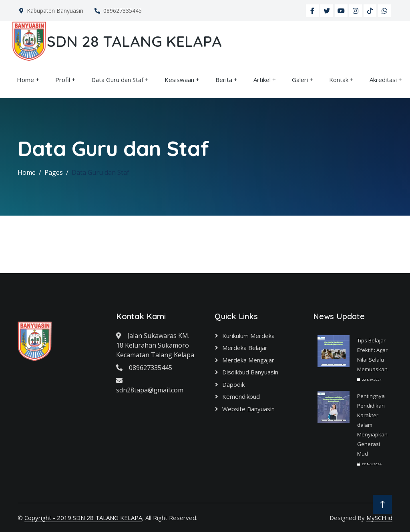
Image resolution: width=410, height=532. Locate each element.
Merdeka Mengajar (248, 360)
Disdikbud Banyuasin (250, 372)
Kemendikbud (241, 396)
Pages (54, 172)
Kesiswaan (179, 80)
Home (25, 80)
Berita (224, 80)
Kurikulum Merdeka (248, 336)
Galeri (300, 80)
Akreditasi (383, 80)
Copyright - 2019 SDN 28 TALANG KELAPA (83, 518)
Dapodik (233, 384)
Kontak (339, 80)
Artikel (262, 80)
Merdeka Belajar (245, 348)
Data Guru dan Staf (117, 80)
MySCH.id (379, 518)
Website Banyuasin (248, 409)
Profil (63, 80)
